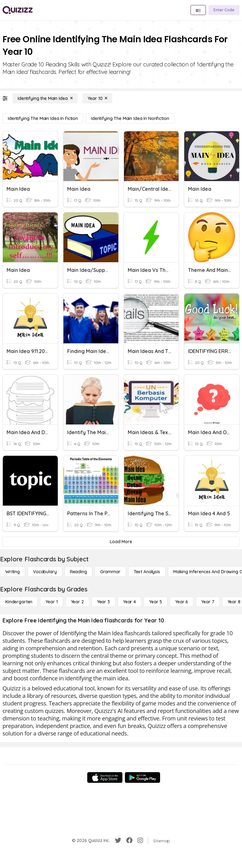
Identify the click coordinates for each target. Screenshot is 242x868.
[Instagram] (140, 840)
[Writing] (13, 572)
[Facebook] (129, 840)
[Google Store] (143, 777)
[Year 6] (182, 602)
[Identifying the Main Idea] (45, 98)
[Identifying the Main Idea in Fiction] (43, 118)
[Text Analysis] (147, 572)
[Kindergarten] (19, 602)
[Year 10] (97, 98)
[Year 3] (103, 602)
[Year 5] (156, 602)
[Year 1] (51, 602)
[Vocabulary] (45, 572)
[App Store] (105, 777)
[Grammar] (110, 572)
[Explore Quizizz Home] (18, 10)
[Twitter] (118, 840)
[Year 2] (77, 602)
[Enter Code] (224, 10)
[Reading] (78, 572)
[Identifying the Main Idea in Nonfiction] (130, 118)
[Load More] (121, 542)
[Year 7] (208, 602)
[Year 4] (129, 602)
